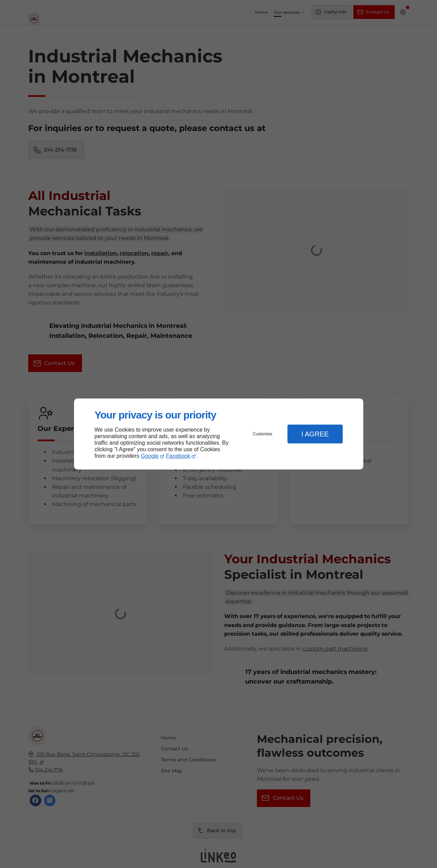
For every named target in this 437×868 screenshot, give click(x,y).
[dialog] (219, 434)
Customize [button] (263, 434)
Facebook (178, 456)
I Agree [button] (315, 434)
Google (150, 456)
